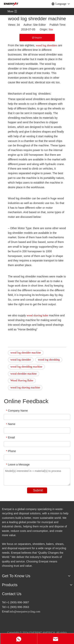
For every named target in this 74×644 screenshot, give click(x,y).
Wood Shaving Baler (22, 381)
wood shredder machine (24, 374)
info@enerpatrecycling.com (25, 612)
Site (51, 29)
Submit (38, 490)
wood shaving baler (37, 315)
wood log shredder (21, 360)
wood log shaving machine (25, 388)
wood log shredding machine (26, 367)
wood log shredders (47, 45)
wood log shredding (49, 360)
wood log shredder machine (26, 353)
